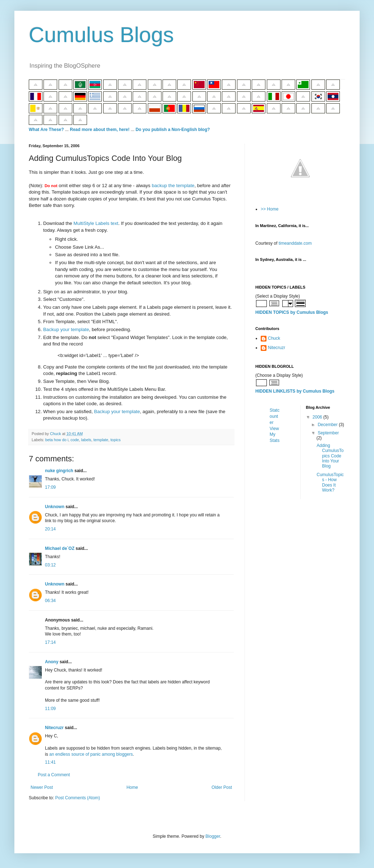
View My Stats (275, 435)
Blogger (213, 836)
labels (86, 440)
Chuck (274, 338)
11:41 (50, 762)
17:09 (50, 487)
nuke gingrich (59, 471)
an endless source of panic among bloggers (91, 754)
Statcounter (275, 416)
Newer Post (42, 787)
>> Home (270, 209)
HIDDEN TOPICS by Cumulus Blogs (292, 312)
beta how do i (57, 440)
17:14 (50, 642)
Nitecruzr (54, 728)
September (328, 433)
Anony (52, 662)
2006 (318, 417)
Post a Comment (54, 775)
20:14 (50, 529)
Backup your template (66, 329)
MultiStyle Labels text (96, 223)
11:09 (50, 709)
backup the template (173, 186)
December (328, 425)
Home (132, 787)
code (75, 440)
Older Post (222, 787)
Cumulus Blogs (101, 35)
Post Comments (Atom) (77, 798)
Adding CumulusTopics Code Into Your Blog (330, 456)
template (101, 440)
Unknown (55, 507)
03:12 (50, 565)
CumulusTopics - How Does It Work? (330, 482)
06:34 (50, 601)
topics (115, 440)
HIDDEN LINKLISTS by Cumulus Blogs (295, 391)
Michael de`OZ (60, 548)
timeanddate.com (295, 243)
